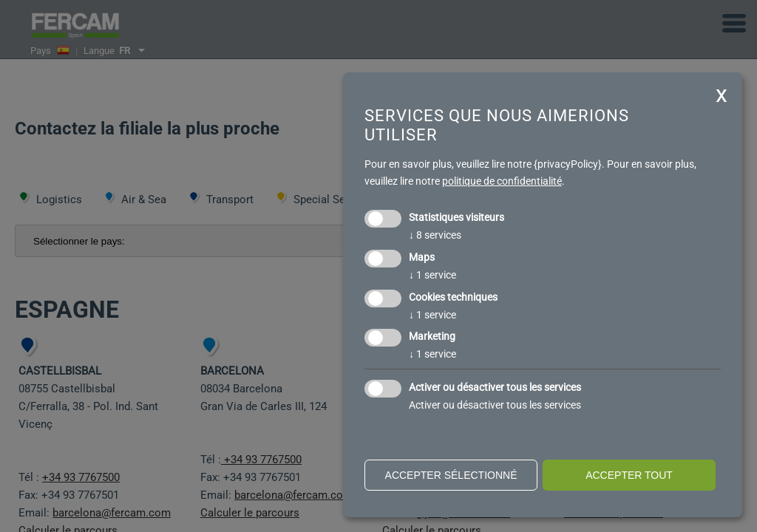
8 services (435, 235)
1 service (432, 275)
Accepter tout (629, 475)
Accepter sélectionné (451, 475)
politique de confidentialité (502, 181)
